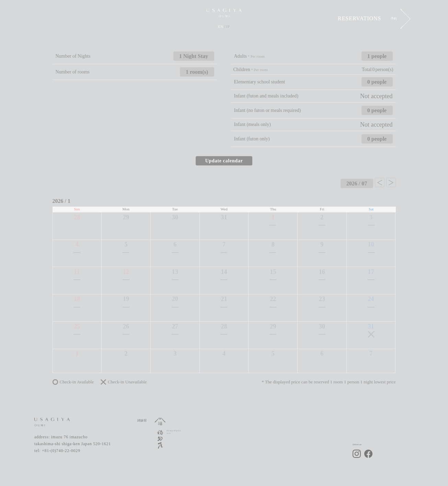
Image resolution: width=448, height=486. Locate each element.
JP (228, 27)
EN (221, 27)
